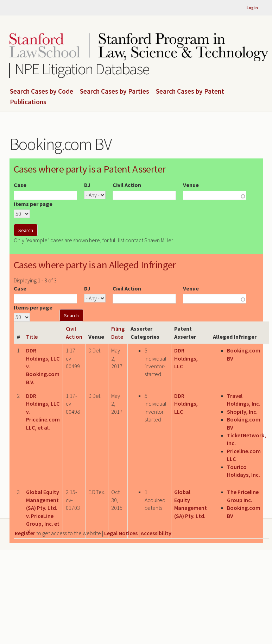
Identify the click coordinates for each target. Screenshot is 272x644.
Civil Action (127, 185)
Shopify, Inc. (242, 412)
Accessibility (156, 533)
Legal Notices (121, 533)
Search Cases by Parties (115, 92)
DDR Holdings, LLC (186, 358)
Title (32, 337)
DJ (87, 185)
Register (25, 533)
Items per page (33, 204)
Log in (252, 8)
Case (20, 185)
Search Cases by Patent (190, 92)
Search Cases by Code (42, 92)
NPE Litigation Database (82, 69)
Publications (28, 102)
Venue (191, 185)
